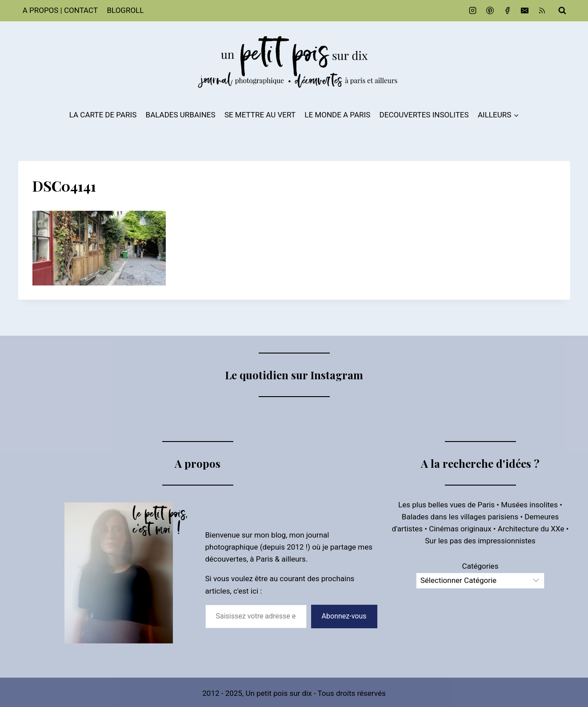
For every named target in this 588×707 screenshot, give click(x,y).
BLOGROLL (125, 10)
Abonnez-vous (344, 616)
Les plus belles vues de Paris (446, 505)
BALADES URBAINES (181, 115)
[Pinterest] (490, 11)
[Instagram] (472, 11)
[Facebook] (507, 11)
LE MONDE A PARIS (337, 115)
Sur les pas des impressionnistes (480, 541)
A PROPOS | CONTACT (60, 10)
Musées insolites (529, 505)
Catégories (480, 566)
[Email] (524, 11)
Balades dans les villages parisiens (460, 517)
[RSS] (542, 11)
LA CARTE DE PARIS (103, 115)
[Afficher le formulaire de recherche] (562, 11)
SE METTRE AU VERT (260, 115)
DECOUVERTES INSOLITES (424, 115)
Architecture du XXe (531, 529)
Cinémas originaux (460, 529)
